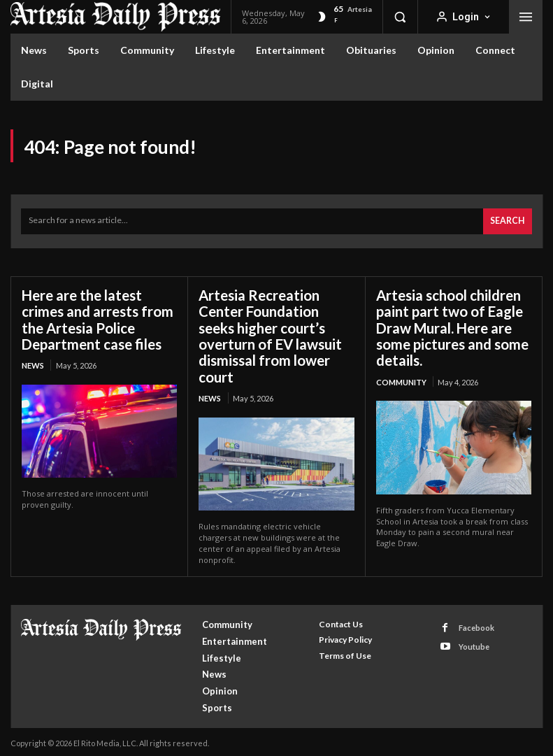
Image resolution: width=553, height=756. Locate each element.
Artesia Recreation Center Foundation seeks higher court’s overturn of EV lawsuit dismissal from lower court (270, 334)
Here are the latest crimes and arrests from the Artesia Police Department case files (98, 318)
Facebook (476, 624)
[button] (400, 17)
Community (401, 379)
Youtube (473, 642)
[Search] (508, 221)
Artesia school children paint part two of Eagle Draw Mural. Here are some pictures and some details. (452, 326)
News (33, 363)
